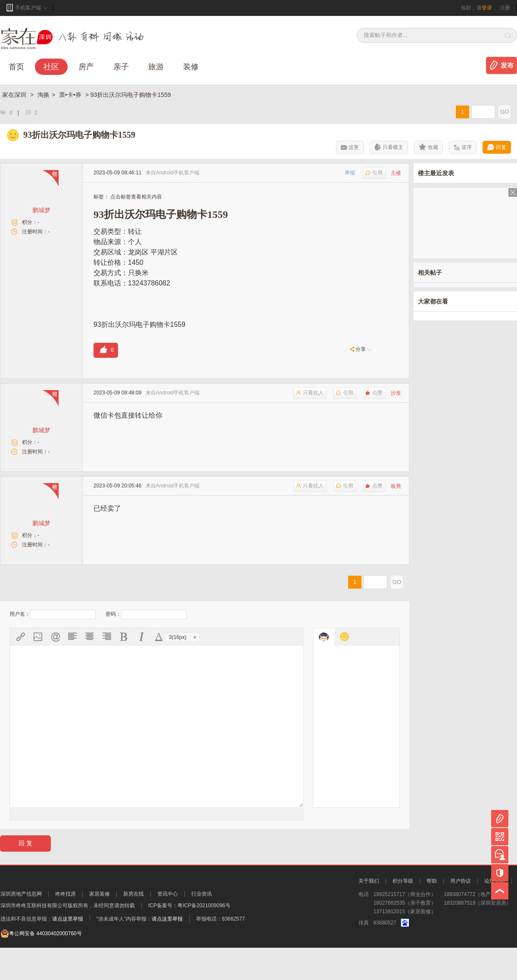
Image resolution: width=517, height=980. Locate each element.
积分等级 (403, 913)
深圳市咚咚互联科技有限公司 (34, 938)
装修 (191, 67)
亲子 (121, 67)
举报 (350, 173)
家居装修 (100, 926)
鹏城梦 (41, 210)
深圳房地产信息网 (21, 926)
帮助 (432, 913)
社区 (51, 67)
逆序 (463, 147)
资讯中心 (168, 926)
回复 (497, 147)
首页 (16, 67)
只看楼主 (389, 147)
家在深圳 (15, 95)
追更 (350, 147)
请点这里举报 (68, 951)
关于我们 (369, 913)
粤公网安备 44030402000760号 (41, 966)
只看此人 (310, 393)
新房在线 (134, 926)
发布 (507, 65)
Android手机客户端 (178, 173)
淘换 (44, 95)
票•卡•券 (71, 95)
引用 (374, 173)
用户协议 (461, 913)
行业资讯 (202, 926)
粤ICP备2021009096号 (204, 938)
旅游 (156, 67)
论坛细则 (495, 913)
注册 (505, 8)
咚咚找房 (65, 926)
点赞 (374, 393)
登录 (487, 8)
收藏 (428, 147)
